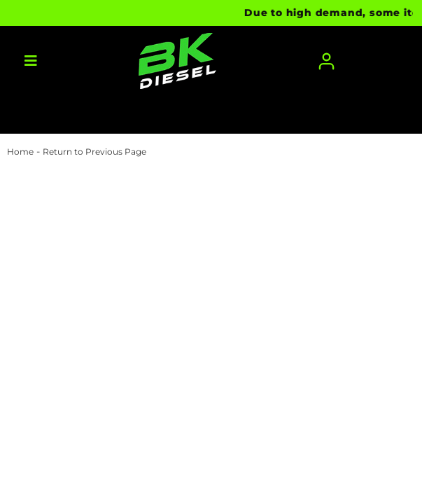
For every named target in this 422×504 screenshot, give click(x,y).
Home (20, 152)
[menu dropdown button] (31, 61)
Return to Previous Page (94, 152)
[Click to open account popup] (326, 61)
